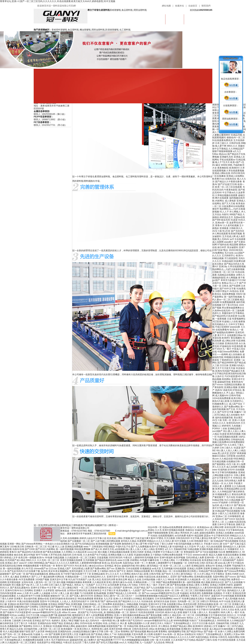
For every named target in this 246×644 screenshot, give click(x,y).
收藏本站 (180, 6)
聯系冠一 (114, 525)
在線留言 (193, 6)
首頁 (156, 18)
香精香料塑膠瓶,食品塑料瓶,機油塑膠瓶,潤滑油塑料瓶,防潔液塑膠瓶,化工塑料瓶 (91, 30)
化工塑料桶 (74, 525)
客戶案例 (85, 525)
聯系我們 (206, 6)
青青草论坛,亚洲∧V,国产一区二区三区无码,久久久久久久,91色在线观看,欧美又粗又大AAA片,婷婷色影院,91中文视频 (58, 1)
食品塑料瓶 (175, 18)
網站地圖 (166, 6)
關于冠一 (104, 525)
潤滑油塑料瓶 (50, 525)
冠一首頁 (38, 525)
